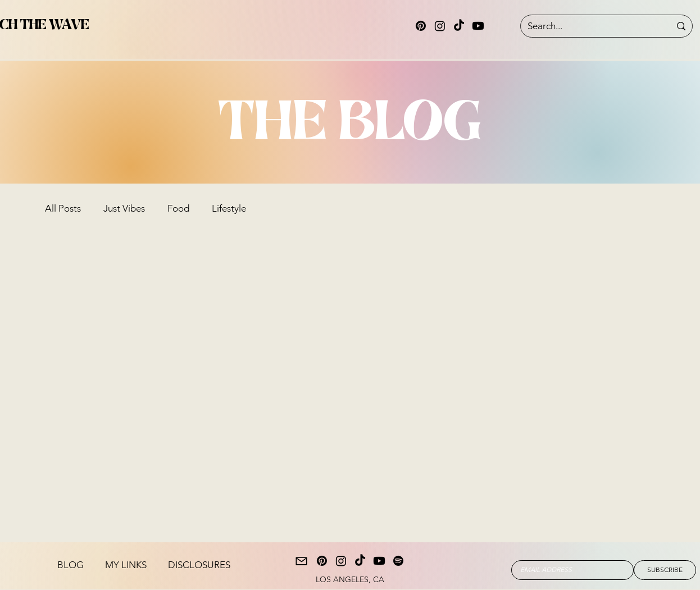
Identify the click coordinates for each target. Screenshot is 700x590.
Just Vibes (124, 208)
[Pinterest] (421, 26)
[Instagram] (440, 26)
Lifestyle (229, 208)
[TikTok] (459, 26)
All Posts (63, 208)
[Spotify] (398, 561)
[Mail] (301, 561)
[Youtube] (478, 26)
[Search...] (590, 26)
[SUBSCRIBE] (665, 570)
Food (178, 208)
